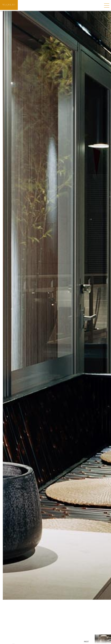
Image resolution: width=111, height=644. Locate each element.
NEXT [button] (86, 642)
